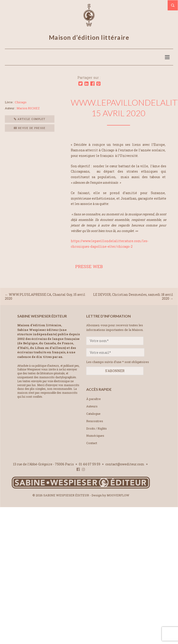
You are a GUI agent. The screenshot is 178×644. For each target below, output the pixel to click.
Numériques (95, 436)
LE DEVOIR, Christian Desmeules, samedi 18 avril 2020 (133, 296)
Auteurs (92, 406)
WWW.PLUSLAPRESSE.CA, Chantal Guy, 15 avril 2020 (45, 296)
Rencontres (95, 421)
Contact (92, 443)
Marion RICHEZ (28, 108)
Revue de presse (30, 128)
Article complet (30, 119)
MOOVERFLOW (118, 495)
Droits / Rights (96, 428)
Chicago (21, 102)
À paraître (93, 399)
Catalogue (93, 414)
